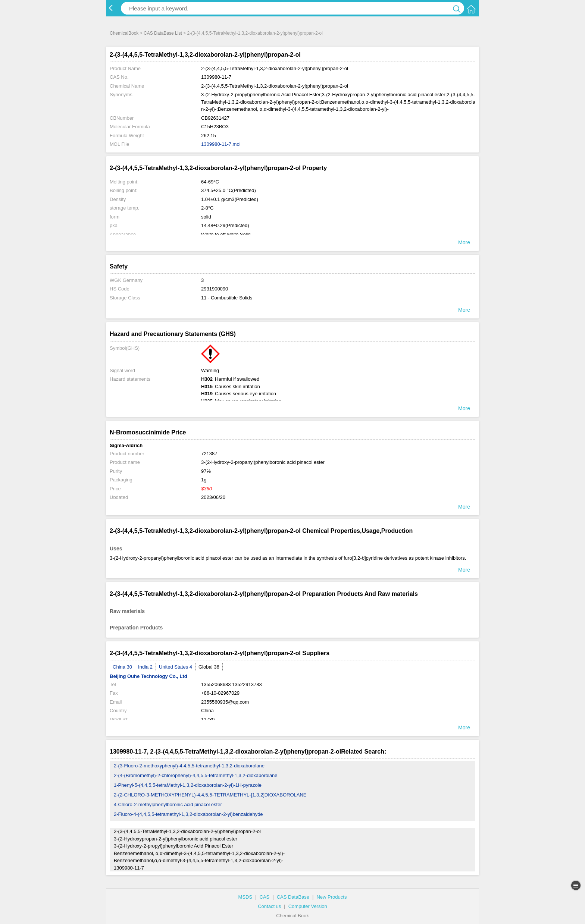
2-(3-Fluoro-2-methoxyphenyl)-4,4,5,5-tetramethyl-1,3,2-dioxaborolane (189, 766)
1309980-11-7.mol (221, 144)
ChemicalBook (124, 33)
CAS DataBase (293, 897)
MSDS (245, 897)
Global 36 (209, 667)
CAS (265, 897)
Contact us (269, 906)
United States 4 (176, 667)
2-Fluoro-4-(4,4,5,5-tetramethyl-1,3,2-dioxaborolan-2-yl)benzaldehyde (188, 814)
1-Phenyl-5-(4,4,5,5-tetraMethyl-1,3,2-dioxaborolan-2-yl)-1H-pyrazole (188, 785)
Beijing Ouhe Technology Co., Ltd (148, 676)
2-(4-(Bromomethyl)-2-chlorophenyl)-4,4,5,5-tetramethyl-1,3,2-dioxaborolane (196, 775)
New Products (331, 897)
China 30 (122, 667)
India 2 (145, 667)
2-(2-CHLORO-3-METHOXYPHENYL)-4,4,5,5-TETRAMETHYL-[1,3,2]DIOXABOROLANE (210, 795)
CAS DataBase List (163, 33)
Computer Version (308, 906)
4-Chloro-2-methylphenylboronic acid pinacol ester (168, 804)
